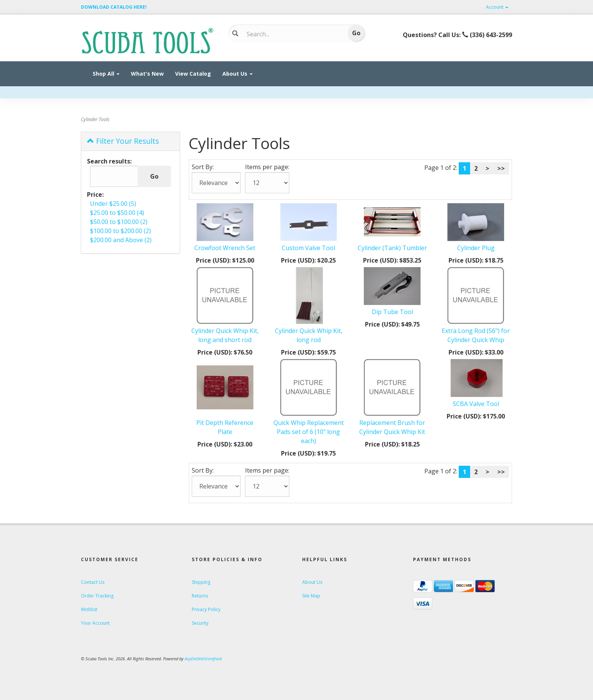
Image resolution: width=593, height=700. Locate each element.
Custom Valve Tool (308, 248)
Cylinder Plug (476, 248)
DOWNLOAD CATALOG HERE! (114, 7)
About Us (238, 74)
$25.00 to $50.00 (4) (117, 213)
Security (200, 623)
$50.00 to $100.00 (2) (119, 222)
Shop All (106, 74)
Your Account (95, 623)
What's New (147, 74)
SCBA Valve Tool (476, 404)
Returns (200, 596)
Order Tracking (97, 596)
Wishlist (89, 609)
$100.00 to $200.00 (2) (120, 231)
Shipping (201, 582)
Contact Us (93, 582)
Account (497, 7)
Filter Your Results (123, 141)
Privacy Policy (206, 609)
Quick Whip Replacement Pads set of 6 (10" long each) (309, 432)
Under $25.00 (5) (113, 204)
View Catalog (193, 74)
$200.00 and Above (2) (121, 240)
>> (501, 168)
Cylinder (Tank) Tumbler (392, 248)
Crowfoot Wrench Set (225, 248)
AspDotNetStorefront (203, 659)
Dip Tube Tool (392, 312)
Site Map (311, 596)
